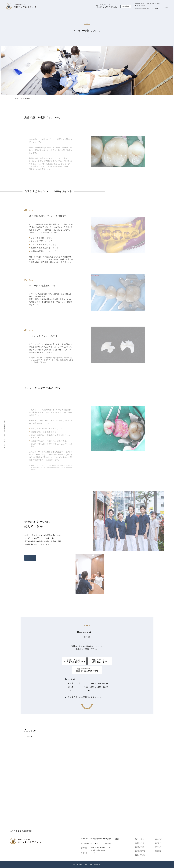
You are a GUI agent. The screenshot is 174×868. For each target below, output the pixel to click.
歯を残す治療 (140, 847)
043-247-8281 (93, 844)
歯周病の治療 (140, 843)
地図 (117, 839)
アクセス (158, 847)
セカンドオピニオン (44, 558)
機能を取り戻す (140, 855)
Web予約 (108, 844)
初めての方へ (140, 839)
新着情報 (158, 851)
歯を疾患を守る (140, 851)
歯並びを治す (160, 839)
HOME (16, 98)
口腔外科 (158, 843)
